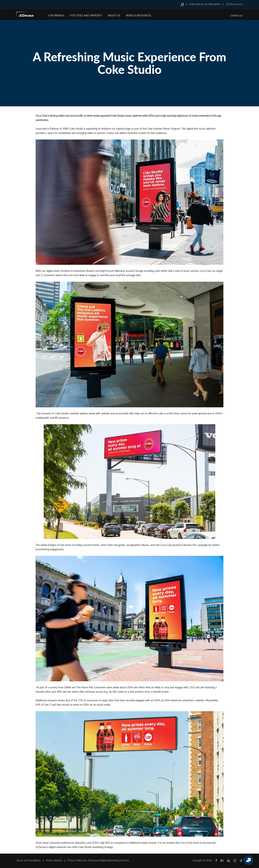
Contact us (236, 15)
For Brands (56, 15)
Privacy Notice (54, 860)
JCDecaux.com (234, 4)
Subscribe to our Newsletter (205, 4)
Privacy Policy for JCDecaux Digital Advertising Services (98, 860)
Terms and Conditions (29, 860)
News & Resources (138, 15)
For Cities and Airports (86, 15)
